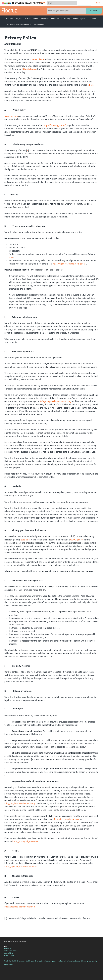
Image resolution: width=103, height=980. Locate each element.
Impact (19, 18)
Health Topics (79, 18)
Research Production (50, 18)
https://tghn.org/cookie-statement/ (21, 867)
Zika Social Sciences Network (18, 24)
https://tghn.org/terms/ (55, 126)
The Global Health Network (23, 3)
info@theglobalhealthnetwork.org (56, 401)
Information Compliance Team (66, 819)
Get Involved (39, 24)
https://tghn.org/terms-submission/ (70, 264)
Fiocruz (9, 11)
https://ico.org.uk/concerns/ (25, 842)
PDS (11, 257)
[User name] (62, 3)
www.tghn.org (11, 116)
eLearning (66, 18)
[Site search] (67, 11)
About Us (9, 18)
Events (28, 18)
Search (94, 11)
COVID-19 (92, 18)
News (36, 18)
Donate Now (40, 3)
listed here (25, 540)
